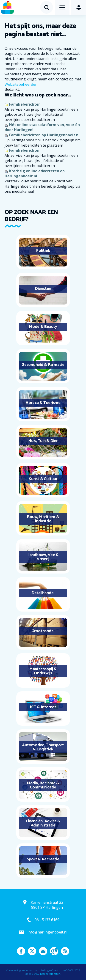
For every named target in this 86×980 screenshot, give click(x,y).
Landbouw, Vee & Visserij (43, 557)
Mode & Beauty (43, 327)
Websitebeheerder (21, 84)
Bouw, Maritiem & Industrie (43, 519)
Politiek (43, 251)
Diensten (43, 289)
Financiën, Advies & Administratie (43, 823)
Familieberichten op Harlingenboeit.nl (44, 135)
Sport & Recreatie (43, 859)
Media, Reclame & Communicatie (43, 785)
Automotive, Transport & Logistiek (43, 747)
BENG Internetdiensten (46, 974)
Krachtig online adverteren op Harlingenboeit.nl (35, 173)
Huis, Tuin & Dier (43, 441)
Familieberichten (25, 104)
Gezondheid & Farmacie (43, 365)
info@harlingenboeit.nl (47, 932)
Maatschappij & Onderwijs (43, 671)
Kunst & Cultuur (43, 479)
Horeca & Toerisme (43, 403)
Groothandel (43, 631)
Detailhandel (43, 593)
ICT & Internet (43, 707)
